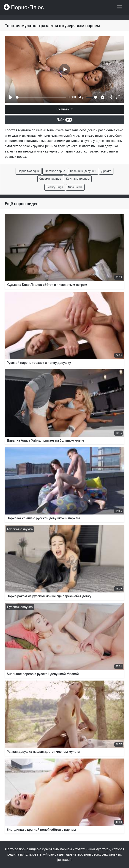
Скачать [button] (63, 109)
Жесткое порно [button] (55, 171)
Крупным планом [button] (78, 179)
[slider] (41, 97)
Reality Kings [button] (55, 187)
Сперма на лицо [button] (50, 179)
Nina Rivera (55, 130)
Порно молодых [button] (29, 171)
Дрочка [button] (106, 171)
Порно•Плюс (24, 7)
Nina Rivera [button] (75, 187)
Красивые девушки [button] (83, 171)
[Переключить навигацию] (119, 7)
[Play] (11, 97)
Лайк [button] (64, 120)
